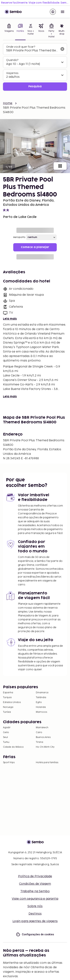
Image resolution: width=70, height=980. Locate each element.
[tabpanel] (35, 67)
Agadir (7, 728)
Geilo (6, 732)
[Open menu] (63, 12)
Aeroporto (19, 237)
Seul (5, 737)
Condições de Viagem (35, 884)
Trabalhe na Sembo (35, 891)
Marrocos (41, 712)
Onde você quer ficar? (21, 47)
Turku (6, 742)
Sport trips (9, 763)
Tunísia (7, 712)
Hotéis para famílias (47, 763)
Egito (39, 702)
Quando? (12, 60)
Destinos (35, 914)
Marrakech (42, 728)
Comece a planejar (35, 247)
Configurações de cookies (35, 934)
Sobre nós (35, 906)
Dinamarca (42, 693)
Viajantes (12, 73)
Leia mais (10, 319)
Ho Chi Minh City (45, 747)
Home (8, 103)
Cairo (39, 732)
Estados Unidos (12, 702)
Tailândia (41, 697)
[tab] (9, 31)
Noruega (8, 707)
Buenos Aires (43, 737)
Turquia (7, 697)
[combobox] (32, 51)
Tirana (39, 742)
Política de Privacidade (35, 876)
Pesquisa (35, 86)
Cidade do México (13, 747)
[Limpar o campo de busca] (62, 49)
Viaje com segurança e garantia (35, 899)
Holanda (41, 707)
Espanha (8, 693)
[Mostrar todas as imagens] (60, 166)
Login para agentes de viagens (35, 921)
